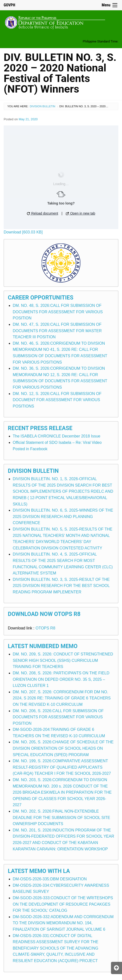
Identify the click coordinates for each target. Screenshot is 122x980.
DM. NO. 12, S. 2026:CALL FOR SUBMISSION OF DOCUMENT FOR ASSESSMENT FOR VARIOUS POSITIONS (57, 400)
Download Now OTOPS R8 (44, 614)
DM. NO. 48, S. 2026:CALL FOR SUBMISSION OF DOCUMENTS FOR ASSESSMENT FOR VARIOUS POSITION (58, 312)
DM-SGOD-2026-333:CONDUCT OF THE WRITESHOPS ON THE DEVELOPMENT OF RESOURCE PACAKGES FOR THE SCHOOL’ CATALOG (63, 904)
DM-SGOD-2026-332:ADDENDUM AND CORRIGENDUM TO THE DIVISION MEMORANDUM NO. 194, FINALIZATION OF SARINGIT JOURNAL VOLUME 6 (63, 923)
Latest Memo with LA (39, 871)
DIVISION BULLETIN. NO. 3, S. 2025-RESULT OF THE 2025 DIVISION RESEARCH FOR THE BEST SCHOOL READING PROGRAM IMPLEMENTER (61, 586)
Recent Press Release (40, 428)
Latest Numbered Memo (43, 646)
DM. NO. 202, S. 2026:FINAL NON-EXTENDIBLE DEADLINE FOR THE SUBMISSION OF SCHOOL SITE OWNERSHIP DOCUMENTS (61, 817)
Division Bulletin (43, 106)
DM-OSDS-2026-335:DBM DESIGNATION (50, 879)
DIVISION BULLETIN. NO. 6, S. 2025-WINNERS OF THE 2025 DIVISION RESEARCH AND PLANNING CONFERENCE (63, 517)
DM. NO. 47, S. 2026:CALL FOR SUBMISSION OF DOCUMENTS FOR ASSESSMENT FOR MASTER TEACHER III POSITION (57, 331)
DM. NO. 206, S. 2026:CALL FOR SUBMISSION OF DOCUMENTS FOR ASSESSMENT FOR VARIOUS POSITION (58, 717)
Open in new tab (81, 213)
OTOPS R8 (45, 628)
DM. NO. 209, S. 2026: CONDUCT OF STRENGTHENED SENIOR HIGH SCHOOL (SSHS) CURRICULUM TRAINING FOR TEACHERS (63, 660)
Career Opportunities (41, 298)
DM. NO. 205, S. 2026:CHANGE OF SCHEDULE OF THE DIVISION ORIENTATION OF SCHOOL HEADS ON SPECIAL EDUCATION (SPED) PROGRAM (63, 748)
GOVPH (9, 5)
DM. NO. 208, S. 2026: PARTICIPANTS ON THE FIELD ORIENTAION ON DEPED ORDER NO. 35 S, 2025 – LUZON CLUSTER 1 (61, 679)
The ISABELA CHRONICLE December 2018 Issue (57, 436)
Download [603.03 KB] (23, 232)
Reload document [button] (43, 213)
